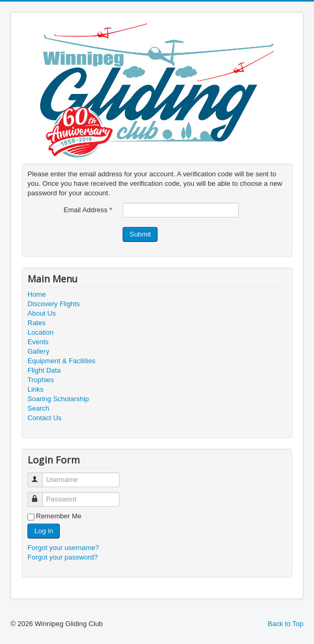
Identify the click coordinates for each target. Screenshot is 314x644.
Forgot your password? (63, 557)
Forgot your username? (63, 548)
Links (35, 389)
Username (40, 475)
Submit (140, 234)
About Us (41, 313)
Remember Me (59, 516)
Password (40, 495)
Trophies (41, 380)
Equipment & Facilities (62, 361)
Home (37, 294)
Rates (36, 323)
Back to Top (285, 624)
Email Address (88, 210)
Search (38, 408)
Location (40, 332)
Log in (44, 531)
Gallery (38, 351)
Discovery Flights (54, 304)
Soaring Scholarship (58, 399)
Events (38, 342)
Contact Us (44, 418)
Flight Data (44, 370)
